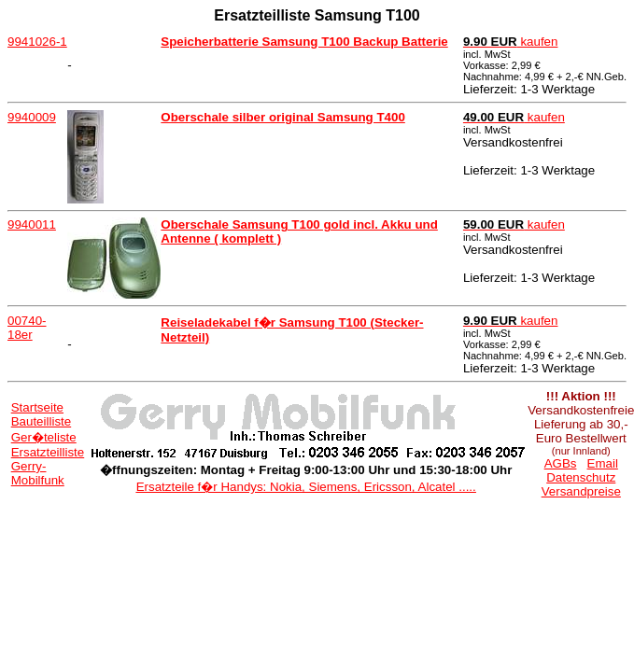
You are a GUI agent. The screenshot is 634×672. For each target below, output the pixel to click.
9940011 (32, 224)
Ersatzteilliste (48, 452)
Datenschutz (581, 477)
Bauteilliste (41, 421)
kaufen (511, 42)
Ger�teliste (44, 437)
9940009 (32, 117)
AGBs (561, 463)
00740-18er (27, 328)
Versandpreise (581, 491)
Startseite (37, 407)
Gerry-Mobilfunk (38, 473)
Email (603, 463)
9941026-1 (37, 42)
